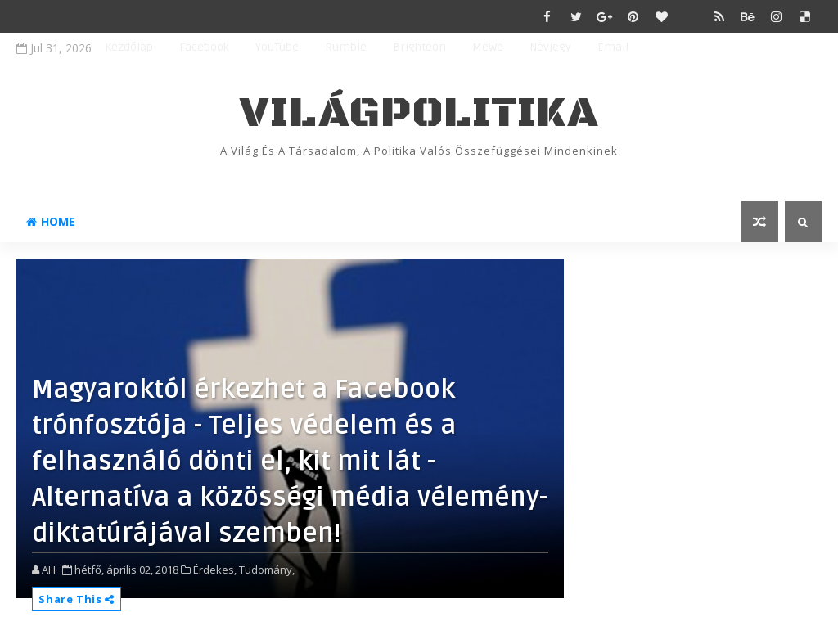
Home (51, 221)
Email (613, 47)
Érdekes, (215, 570)
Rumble (346, 47)
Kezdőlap (129, 47)
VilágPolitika (419, 113)
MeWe (488, 47)
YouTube (277, 47)
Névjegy (550, 47)
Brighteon (419, 47)
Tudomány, (267, 570)
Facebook (204, 47)
